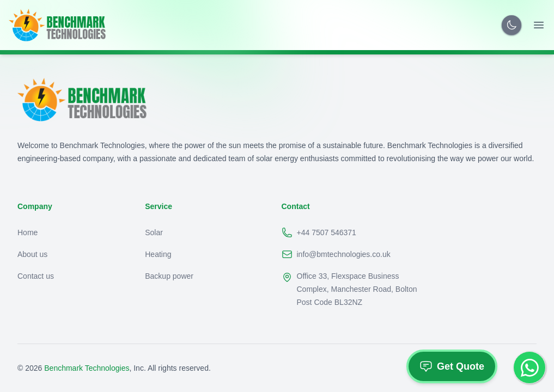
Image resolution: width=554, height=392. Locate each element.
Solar (154, 232)
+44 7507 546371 (319, 232)
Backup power (169, 276)
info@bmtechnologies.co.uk (336, 254)
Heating (158, 254)
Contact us (36, 276)
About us (32, 254)
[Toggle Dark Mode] (512, 25)
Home (28, 232)
